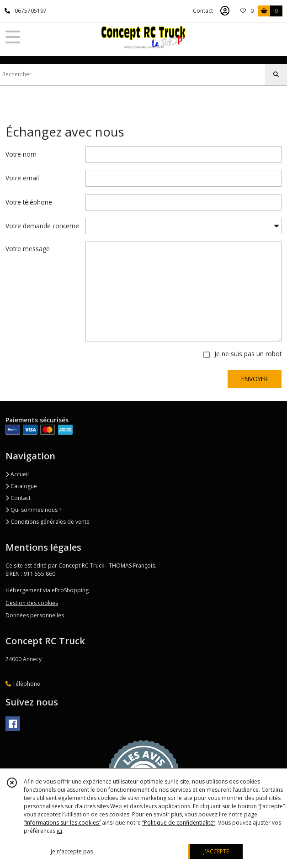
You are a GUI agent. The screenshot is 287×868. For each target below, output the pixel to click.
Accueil (17, 474)
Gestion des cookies (32, 603)
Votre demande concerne (42, 226)
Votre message (28, 249)
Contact (203, 11)
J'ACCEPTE (216, 851)
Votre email (22, 178)
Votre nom (21, 154)
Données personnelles (35, 615)
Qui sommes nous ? (33, 510)
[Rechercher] (276, 74)
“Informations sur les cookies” (62, 823)
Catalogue (21, 486)
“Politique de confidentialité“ (179, 823)
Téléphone (23, 684)
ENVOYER (255, 379)
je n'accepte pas (72, 851)
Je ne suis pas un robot (248, 354)
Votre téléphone (29, 202)
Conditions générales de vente (48, 522)
